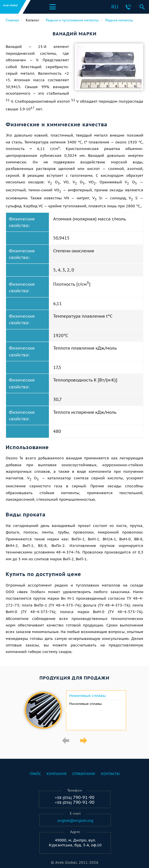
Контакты (110, 774)
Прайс (35, 774)
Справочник (84, 774)
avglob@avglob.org (75, 821)
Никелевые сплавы (88, 696)
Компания (56, 774)
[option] (74, 710)
